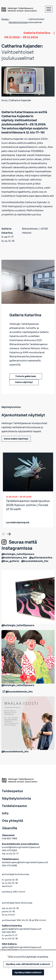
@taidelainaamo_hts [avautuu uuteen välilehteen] (14, 558)
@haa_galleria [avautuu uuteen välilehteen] (10, 561)
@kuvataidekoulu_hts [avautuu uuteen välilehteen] (35, 561)
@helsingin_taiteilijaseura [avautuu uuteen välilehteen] (18, 554)
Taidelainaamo (14, 806)
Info (5, 813)
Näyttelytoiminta (18, 22)
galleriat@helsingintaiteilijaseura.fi (22, 929)
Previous (4, 534)
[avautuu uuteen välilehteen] (3, 692)
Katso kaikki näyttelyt (16, 439)
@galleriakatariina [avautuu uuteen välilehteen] (41, 558)
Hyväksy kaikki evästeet (28, 972)
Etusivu (5, 19)
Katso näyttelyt (24, 382)
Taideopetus (12, 791)
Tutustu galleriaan (26, 376)
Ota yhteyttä (12, 821)
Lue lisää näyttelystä (18, 522)
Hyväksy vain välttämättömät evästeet (28, 964)
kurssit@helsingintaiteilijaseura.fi (21, 847)
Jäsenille (10, 828)
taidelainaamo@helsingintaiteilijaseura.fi (25, 862)
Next (9, 534)
